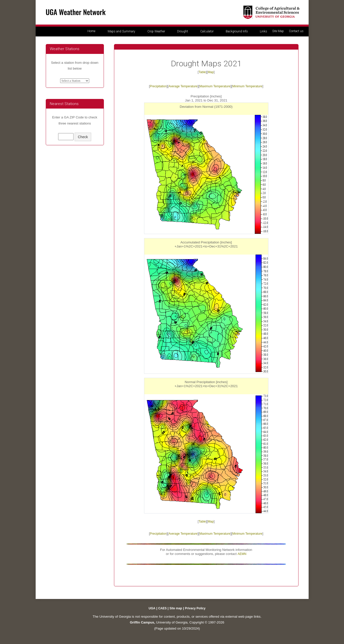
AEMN (242, 554)
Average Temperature (183, 86)
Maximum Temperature (215, 86)
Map (211, 72)
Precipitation (158, 86)
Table (202, 72)
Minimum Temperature (247, 86)
